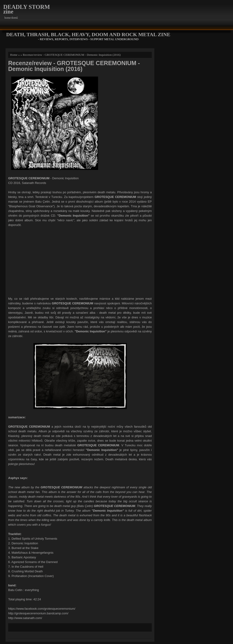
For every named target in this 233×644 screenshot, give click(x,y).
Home (14, 55)
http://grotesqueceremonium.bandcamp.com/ (38, 613)
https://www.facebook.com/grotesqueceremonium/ (42, 609)
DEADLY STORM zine (27, 9)
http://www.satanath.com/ (25, 618)
